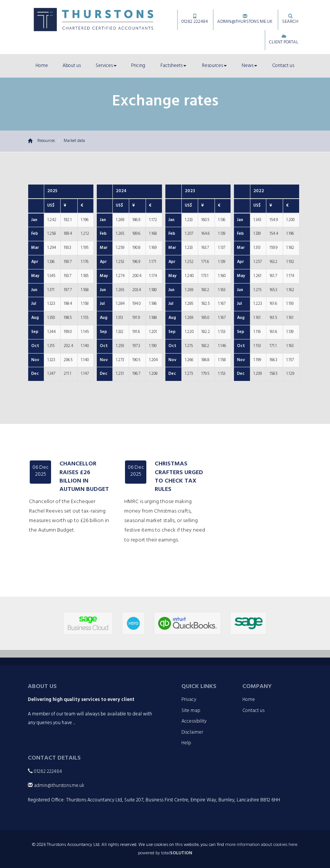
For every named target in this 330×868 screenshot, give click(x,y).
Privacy (189, 700)
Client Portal (284, 40)
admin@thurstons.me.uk (245, 20)
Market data (74, 141)
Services (106, 66)
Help (186, 743)
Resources (214, 66)
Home (42, 66)
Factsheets (173, 66)
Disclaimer (192, 732)
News (249, 66)
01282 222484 (195, 20)
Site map (191, 711)
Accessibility (194, 721)
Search (290, 20)
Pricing (138, 66)
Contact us (283, 66)
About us (72, 66)
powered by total (165, 853)
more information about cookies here (261, 845)
